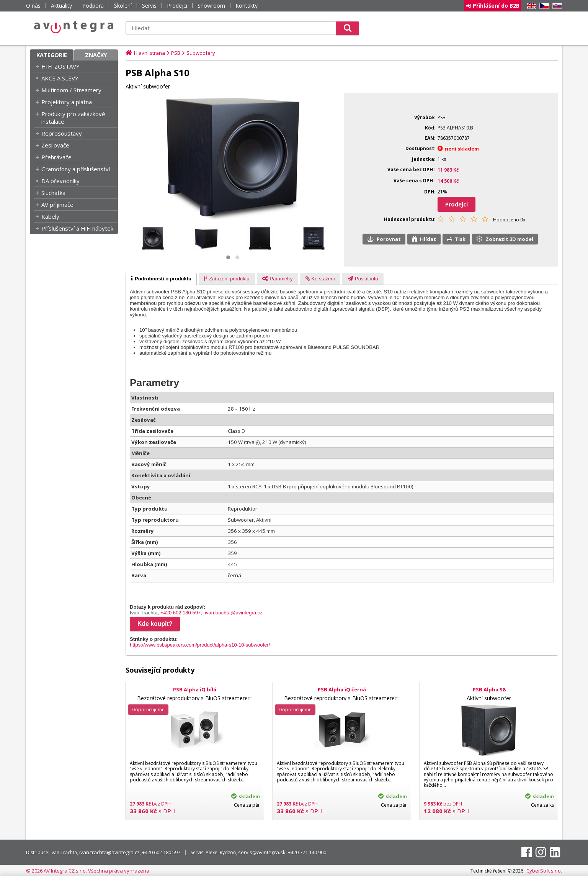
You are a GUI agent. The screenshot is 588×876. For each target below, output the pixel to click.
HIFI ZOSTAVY (60, 66)
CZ (543, 6)
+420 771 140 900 (307, 852)
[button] (228, 257)
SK (556, 6)
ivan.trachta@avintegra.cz (234, 613)
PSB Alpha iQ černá (342, 689)
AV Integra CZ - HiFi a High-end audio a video (74, 27)
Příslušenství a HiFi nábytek (77, 228)
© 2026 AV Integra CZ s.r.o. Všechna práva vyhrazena (88, 871)
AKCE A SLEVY (60, 78)
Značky (96, 55)
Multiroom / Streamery (71, 90)
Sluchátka (53, 193)
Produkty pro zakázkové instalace (73, 118)
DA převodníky (60, 181)
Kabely (50, 216)
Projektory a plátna (67, 102)
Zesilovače (55, 145)
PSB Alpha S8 (489, 689)
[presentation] (161, 279)
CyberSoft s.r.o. (544, 871)
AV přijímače (57, 205)
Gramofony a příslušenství (76, 169)
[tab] (161, 279)
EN (530, 6)
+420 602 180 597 (180, 613)
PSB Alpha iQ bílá (195, 689)
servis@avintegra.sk (262, 852)
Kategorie (52, 55)
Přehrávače (56, 157)
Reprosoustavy (62, 133)
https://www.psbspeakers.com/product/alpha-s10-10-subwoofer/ (200, 645)
